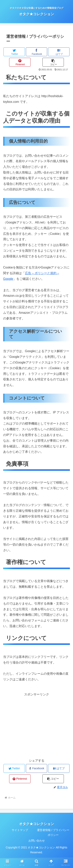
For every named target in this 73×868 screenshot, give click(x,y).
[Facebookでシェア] (37, 52)
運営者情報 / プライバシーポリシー (53, 832)
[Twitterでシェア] (14, 52)
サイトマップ (20, 830)
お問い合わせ (37, 841)
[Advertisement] (36, 725)
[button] (53, 62)
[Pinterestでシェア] (20, 62)
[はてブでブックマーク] (59, 52)
